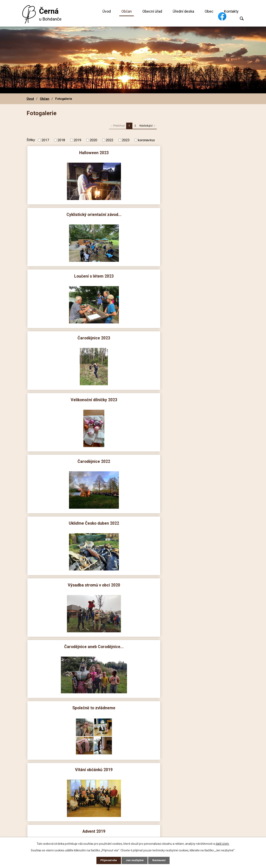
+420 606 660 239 (106, 799)
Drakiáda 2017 (133, 700)
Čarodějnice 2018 (204, 578)
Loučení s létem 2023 (204, 152)
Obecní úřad (152, 11)
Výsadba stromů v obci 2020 (133, 274)
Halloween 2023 (62, 152)
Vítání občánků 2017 (204, 700)
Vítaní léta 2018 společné (133, 578)
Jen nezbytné (135, 860)
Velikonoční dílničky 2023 (133, 213)
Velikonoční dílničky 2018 (62, 639)
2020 (94, 140)
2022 (110, 140)
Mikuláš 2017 (204, 639)
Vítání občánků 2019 (133, 335)
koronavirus (146, 140)
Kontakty (231, 11)
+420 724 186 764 (106, 806)
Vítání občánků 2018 (62, 518)
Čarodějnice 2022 (204, 213)
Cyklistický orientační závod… (133, 152)
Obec (209, 11)
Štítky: (31, 140)
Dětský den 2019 (62, 457)
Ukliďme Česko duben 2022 (62, 274)
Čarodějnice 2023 (62, 213)
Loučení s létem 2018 (204, 518)
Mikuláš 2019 (62, 396)
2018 (61, 140)
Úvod (107, 11)
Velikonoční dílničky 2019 (133, 457)
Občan (127, 11)
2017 (45, 140)
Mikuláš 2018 (204, 457)
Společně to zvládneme (62, 335)
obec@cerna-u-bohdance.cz (115, 812)
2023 (126, 140)
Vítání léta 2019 (204, 396)
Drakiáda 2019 (133, 396)
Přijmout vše (108, 860)
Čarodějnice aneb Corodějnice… (204, 274)
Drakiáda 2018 (133, 518)
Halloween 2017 (62, 700)
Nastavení (160, 860)
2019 (78, 140)
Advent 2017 (133, 639)
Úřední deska (183, 11)
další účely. (222, 843)
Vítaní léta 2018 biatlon (62, 578)
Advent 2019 (204, 335)
